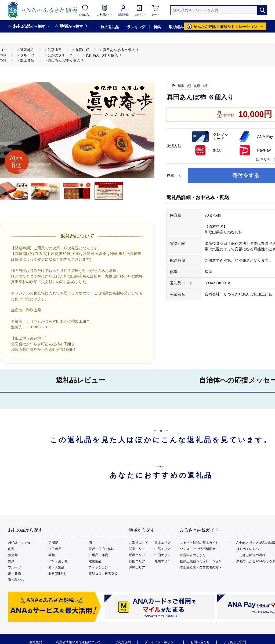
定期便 (53, 543)
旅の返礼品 (110, 27)
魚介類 (13, 555)
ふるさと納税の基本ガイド (199, 543)
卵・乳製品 (56, 567)
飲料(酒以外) (57, 574)
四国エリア (137, 561)
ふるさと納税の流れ (251, 555)
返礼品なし (16, 580)
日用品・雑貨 (98, 555)
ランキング (136, 27)
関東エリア (137, 549)
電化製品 (95, 561)
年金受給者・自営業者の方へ (201, 567)
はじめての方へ (248, 549)
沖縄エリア (137, 567)
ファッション (98, 567)
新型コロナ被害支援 (103, 574)
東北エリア (162, 543)
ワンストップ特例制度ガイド (201, 549)
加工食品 (55, 549)
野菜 (11, 561)
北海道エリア (139, 543)
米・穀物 (15, 574)
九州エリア (162, 561)
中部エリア (162, 549)
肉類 (11, 549)
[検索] (262, 10)
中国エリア (162, 555)
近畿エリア (137, 555)
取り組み (176, 27)
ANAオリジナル (19, 543)
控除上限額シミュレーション (201, 561)
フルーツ (15, 567)
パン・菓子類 (58, 561)
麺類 (52, 555)
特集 (157, 27)
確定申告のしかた (193, 555)
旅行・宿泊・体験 (102, 549)
